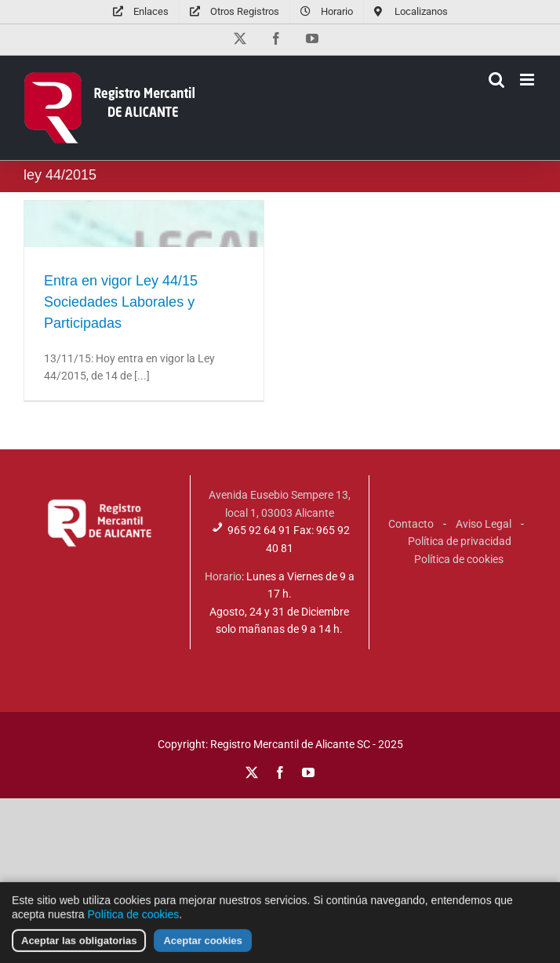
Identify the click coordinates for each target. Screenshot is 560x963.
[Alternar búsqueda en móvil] (496, 80)
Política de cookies (459, 559)
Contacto (411, 524)
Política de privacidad (460, 541)
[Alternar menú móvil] (528, 80)
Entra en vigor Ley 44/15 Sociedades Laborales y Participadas (121, 302)
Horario (223, 576)
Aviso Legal (484, 524)
